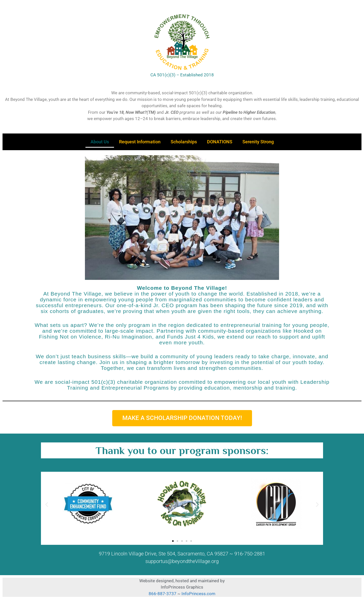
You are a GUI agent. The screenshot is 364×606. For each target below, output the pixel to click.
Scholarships (184, 142)
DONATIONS (220, 142)
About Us (100, 142)
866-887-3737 (163, 594)
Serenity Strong (258, 142)
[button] (47, 504)
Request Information (140, 142)
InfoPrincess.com (198, 594)
